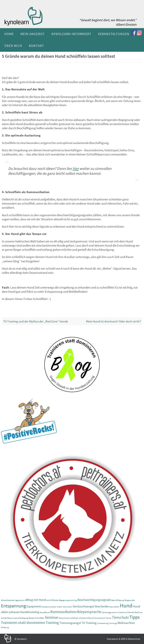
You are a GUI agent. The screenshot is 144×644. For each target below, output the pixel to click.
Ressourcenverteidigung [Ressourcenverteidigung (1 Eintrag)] (18, 618)
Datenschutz (134, 639)
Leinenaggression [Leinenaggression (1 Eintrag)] (109, 612)
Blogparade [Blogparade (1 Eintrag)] (130, 600)
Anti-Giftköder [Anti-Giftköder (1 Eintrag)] (52, 600)
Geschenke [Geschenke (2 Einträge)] (102, 606)
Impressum (112, 639)
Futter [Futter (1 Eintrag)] (59, 607)
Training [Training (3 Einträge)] (52, 623)
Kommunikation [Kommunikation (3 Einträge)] (63, 612)
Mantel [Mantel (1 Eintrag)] (131, 612)
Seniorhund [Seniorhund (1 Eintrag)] (64, 618)
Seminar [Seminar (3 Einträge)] (52, 617)
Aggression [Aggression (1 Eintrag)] (20, 600)
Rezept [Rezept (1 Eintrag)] (32, 618)
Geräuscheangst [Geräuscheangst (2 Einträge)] (83, 606)
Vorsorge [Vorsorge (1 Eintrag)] (113, 623)
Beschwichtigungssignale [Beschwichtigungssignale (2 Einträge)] (94, 600)
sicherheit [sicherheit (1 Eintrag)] (74, 618)
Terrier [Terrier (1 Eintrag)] (108, 618)
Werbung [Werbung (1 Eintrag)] (5, 627)
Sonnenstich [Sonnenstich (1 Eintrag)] (100, 618)
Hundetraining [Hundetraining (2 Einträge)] (30, 612)
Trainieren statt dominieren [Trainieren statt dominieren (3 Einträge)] (23, 623)
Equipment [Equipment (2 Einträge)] (34, 606)
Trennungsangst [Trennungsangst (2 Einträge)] (70, 623)
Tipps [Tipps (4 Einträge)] (135, 617)
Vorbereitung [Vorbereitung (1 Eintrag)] (103, 623)
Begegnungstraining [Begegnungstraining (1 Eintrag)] (68, 600)
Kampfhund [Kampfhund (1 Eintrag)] (45, 612)
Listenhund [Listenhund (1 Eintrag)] (123, 612)
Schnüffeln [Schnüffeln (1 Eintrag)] (40, 618)
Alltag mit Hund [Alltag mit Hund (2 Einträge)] (36, 600)
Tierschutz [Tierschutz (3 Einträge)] (120, 617)
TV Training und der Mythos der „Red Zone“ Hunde (36, 321)
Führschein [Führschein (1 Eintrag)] (67, 607)
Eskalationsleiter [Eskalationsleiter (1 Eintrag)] (49, 607)
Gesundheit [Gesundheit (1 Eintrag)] (114, 607)
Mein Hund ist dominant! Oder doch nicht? (113, 321)
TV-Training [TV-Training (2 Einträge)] (89, 623)
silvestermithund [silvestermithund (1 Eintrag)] (86, 618)
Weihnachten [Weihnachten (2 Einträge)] (126, 623)
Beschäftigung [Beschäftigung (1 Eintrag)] (118, 600)
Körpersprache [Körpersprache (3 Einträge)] (89, 612)
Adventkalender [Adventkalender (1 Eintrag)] (8, 600)
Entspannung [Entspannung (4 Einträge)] (13, 606)
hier (76, 169)
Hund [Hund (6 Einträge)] (126, 605)
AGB (123, 639)
